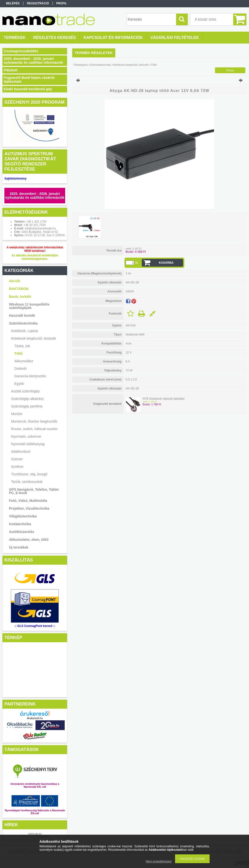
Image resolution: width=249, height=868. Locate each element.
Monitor (17, 414)
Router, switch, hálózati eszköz (34, 429)
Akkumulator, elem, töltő (29, 540)
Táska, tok (22, 346)
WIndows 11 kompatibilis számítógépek (29, 306)
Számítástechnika (23, 323)
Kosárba (166, 263)
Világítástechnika (23, 516)
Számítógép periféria (27, 406)
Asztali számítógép (26, 391)
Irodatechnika (20, 524)
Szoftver (17, 467)
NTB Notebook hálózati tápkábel (163, 399)
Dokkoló (21, 369)
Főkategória (80, 65)
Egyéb (19, 384)
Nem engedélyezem (159, 861)
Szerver (17, 459)
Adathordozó (21, 452)
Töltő (18, 353)
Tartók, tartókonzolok (27, 482)
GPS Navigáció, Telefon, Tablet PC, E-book (34, 491)
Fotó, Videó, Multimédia (28, 501)
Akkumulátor (24, 361)
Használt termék (22, 316)
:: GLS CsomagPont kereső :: (35, 626)
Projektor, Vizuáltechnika (29, 508)
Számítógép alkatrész (28, 399)
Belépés (13, 3)
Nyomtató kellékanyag (28, 444)
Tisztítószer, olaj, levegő (29, 474)
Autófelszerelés (22, 532)
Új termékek (19, 547)
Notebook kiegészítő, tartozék (34, 338)
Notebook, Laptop (25, 331)
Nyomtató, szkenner (26, 436)
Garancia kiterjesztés (30, 376)
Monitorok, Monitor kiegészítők (34, 421)
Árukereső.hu (35, 718)
